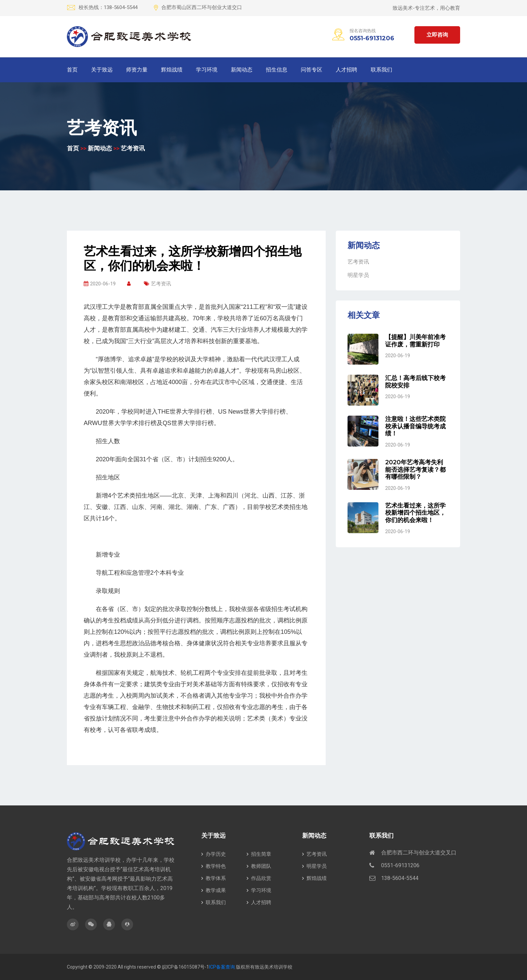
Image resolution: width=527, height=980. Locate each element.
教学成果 (214, 890)
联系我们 (381, 70)
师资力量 (137, 70)
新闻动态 (242, 70)
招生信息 (277, 70)
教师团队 (259, 866)
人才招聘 (347, 70)
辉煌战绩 (172, 70)
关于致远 (102, 70)
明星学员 (358, 275)
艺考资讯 (133, 148)
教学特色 (214, 866)
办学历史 (214, 854)
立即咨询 (437, 35)
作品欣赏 (259, 878)
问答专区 (312, 70)
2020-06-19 (100, 284)
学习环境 (207, 70)
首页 (72, 70)
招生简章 (259, 854)
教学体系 (214, 878)
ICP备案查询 (222, 967)
